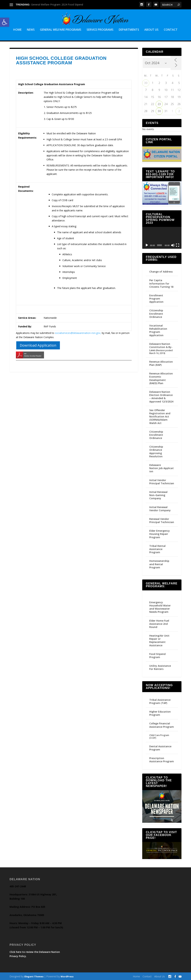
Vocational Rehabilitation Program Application (158, 330)
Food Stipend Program (157, 655)
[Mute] (173, 245)
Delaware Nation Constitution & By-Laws (161, 346)
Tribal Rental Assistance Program (157, 549)
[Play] (147, 245)
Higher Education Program (160, 713)
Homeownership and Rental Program (159, 564)
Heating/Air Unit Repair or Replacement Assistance (159, 640)
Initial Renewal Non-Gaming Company (158, 495)
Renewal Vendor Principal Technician (162, 520)
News (31, 30)
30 (146, 82)
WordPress (67, 976)
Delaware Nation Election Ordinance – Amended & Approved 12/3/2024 (161, 396)
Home (17, 30)
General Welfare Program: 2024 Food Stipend (57, 4)
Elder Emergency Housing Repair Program (160, 533)
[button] (5, 22)
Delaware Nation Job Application (161, 468)
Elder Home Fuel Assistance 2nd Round (159, 623)
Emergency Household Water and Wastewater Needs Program (160, 607)
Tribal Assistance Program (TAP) (160, 701)
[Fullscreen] (178, 245)
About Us (151, 30)
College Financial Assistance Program (162, 724)
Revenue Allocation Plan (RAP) (161, 363)
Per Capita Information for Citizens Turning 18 (161, 283)
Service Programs (100, 30)
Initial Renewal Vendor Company (160, 508)
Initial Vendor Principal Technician (162, 481)
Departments (129, 30)
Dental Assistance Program (160, 747)
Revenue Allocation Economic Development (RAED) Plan (161, 378)
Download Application (38, 345)
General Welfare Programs (61, 30)
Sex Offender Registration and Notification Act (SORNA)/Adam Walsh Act (160, 416)
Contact (171, 30)
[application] (162, 237)
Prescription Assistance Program (162, 759)
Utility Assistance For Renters (160, 667)
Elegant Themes (34, 976)
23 (159, 103)
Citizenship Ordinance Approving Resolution (156, 451)
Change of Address (161, 271)
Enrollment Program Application (156, 298)
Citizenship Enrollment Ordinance (156, 313)
